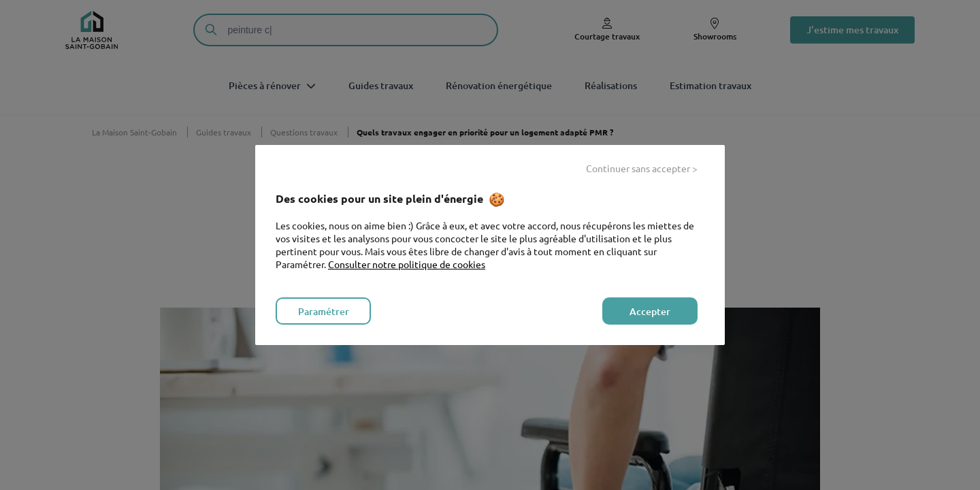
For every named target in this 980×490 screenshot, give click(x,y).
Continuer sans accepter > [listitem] (642, 168)
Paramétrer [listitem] (324, 311)
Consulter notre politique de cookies (407, 264)
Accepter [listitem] (650, 311)
